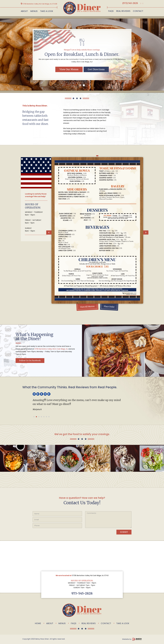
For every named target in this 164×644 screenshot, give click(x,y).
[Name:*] (57, 514)
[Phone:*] (57, 526)
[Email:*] (57, 520)
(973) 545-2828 (130, 3)
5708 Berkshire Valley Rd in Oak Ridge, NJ (51, 349)
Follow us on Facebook (30, 361)
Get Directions (96, 69)
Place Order (109, 307)
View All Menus (87, 307)
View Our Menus (69, 69)
